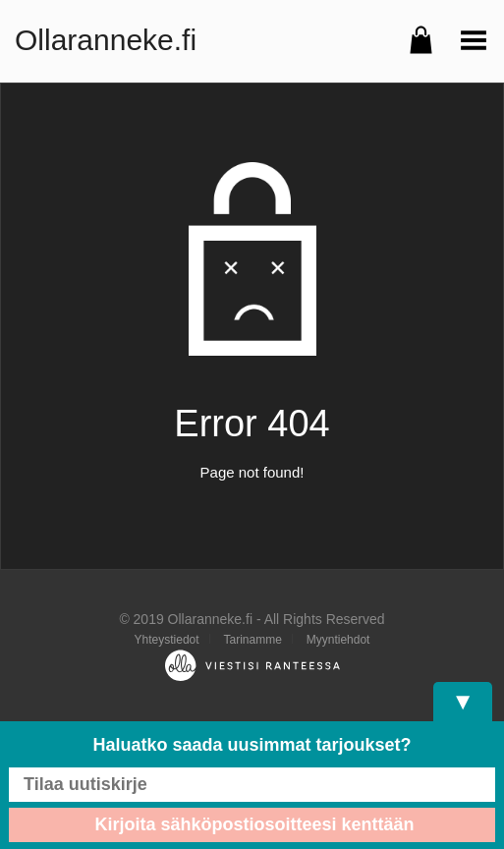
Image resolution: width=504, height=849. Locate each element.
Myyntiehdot (338, 640)
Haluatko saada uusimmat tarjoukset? (252, 745)
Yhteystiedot (167, 640)
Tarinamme (252, 640)
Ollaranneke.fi (106, 40)
